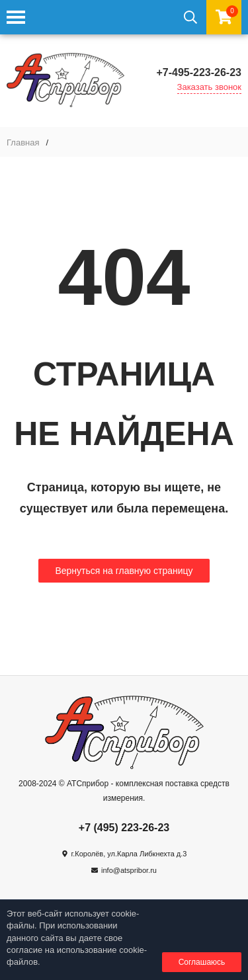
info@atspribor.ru (129, 870)
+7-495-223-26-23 (199, 72)
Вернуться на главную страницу (124, 571)
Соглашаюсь (202, 962)
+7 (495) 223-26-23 (124, 828)
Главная (23, 143)
